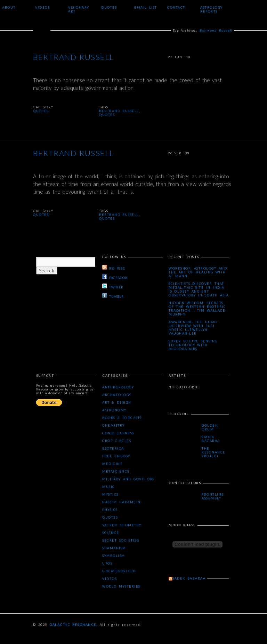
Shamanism (114, 548)
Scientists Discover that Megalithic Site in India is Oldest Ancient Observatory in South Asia (199, 289)
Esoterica (113, 448)
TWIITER (113, 286)
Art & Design (117, 402)
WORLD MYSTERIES (121, 586)
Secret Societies (121, 540)
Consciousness (118, 433)
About (9, 7)
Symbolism (114, 556)
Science (111, 533)
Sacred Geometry (122, 525)
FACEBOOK (115, 277)
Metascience (116, 471)
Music (109, 487)
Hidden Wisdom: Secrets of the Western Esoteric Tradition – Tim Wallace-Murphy (198, 309)
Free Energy (116, 456)
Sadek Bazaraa (211, 439)
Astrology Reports (212, 9)
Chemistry (114, 425)
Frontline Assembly (213, 496)
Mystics (110, 494)
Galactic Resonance (73, 625)
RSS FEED (114, 267)
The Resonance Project (214, 452)
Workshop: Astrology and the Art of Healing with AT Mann (198, 272)
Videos (42, 7)
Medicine (112, 464)
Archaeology (117, 395)
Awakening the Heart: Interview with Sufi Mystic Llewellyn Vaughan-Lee (194, 328)
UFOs (107, 563)
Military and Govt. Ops (128, 479)
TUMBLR (113, 296)
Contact (176, 7)
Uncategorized (119, 571)
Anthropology (118, 387)
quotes (107, 115)
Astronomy (114, 410)
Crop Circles (117, 441)
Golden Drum (210, 427)
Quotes (109, 7)
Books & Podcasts (122, 418)
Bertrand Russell (74, 57)
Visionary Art (79, 9)
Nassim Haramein (121, 502)
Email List (146, 7)
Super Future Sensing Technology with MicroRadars (193, 345)
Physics (110, 510)
